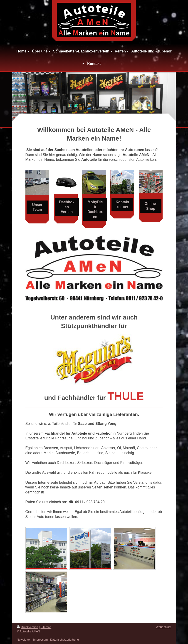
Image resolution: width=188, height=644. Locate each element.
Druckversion (27, 627)
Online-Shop (151, 206)
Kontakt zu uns (122, 204)
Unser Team (37, 207)
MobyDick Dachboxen (95, 209)
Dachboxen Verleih (67, 207)
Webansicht (163, 627)
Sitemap (46, 627)
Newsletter (24, 640)
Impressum (40, 640)
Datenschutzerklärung (64, 640)
